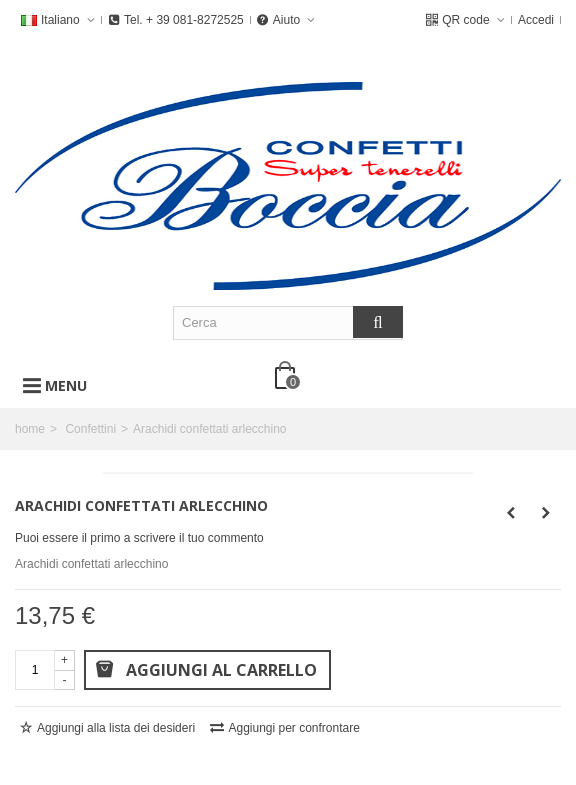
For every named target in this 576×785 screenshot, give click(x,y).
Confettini (90, 429)
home (30, 429)
